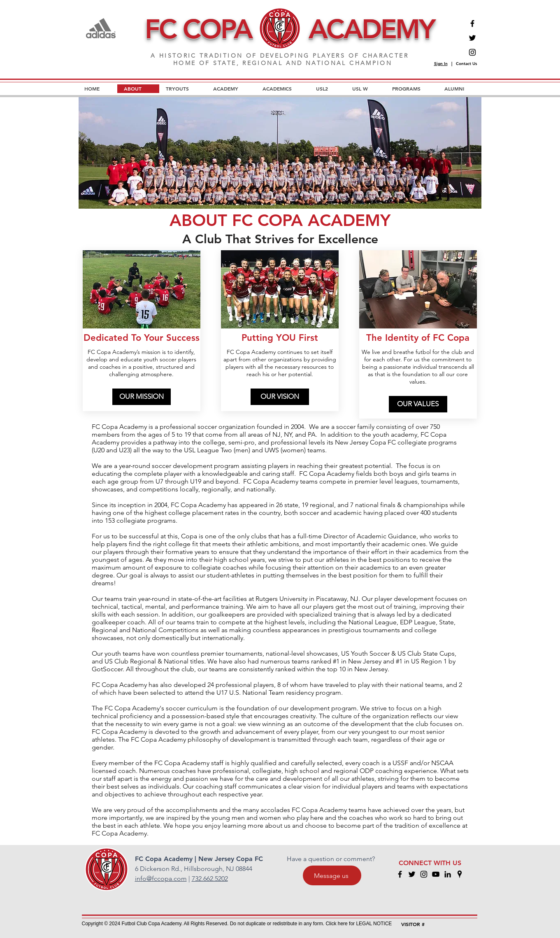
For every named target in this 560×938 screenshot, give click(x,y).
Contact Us (466, 64)
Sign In (441, 64)
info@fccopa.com (161, 879)
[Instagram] (472, 52)
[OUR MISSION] (142, 397)
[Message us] (332, 875)
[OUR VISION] (280, 397)
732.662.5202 (210, 879)
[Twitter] (472, 38)
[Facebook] (472, 23)
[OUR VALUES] (418, 404)
